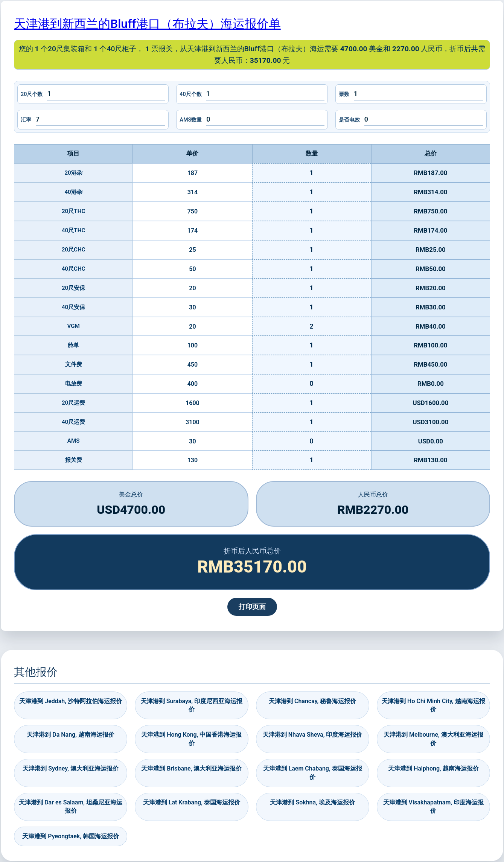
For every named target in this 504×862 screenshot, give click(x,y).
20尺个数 (32, 94)
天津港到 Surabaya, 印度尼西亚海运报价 (192, 705)
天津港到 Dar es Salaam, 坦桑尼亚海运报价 (71, 806)
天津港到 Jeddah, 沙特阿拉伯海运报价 (71, 701)
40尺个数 (190, 94)
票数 (344, 94)
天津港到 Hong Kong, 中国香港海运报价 (191, 739)
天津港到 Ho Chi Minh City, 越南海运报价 (433, 705)
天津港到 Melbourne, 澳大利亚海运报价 (433, 739)
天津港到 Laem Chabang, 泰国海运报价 (313, 773)
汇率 (26, 120)
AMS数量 (191, 120)
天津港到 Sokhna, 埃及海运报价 (312, 802)
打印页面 (252, 607)
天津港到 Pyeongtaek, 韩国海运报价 (71, 836)
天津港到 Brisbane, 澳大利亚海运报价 (191, 768)
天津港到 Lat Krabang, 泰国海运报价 (192, 802)
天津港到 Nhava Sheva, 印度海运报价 (313, 735)
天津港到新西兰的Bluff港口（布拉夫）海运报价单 (147, 24)
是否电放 (349, 120)
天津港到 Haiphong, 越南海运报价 (433, 768)
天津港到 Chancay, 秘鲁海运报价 (312, 701)
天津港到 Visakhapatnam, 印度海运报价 (433, 806)
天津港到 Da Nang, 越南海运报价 (71, 735)
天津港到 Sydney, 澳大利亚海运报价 (71, 768)
